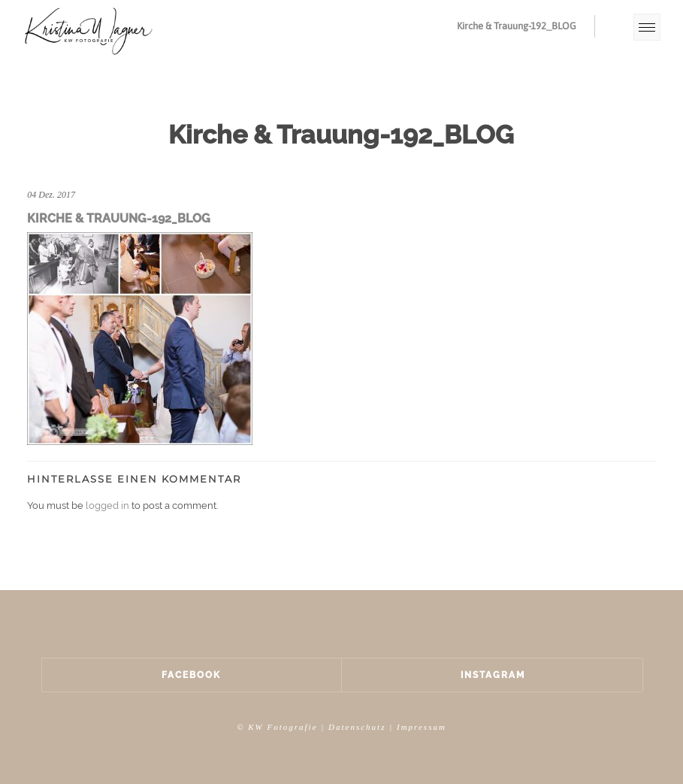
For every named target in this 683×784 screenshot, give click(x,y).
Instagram (493, 675)
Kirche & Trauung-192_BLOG (517, 26)
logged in (107, 506)
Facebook (191, 675)
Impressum (422, 727)
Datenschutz (357, 727)
